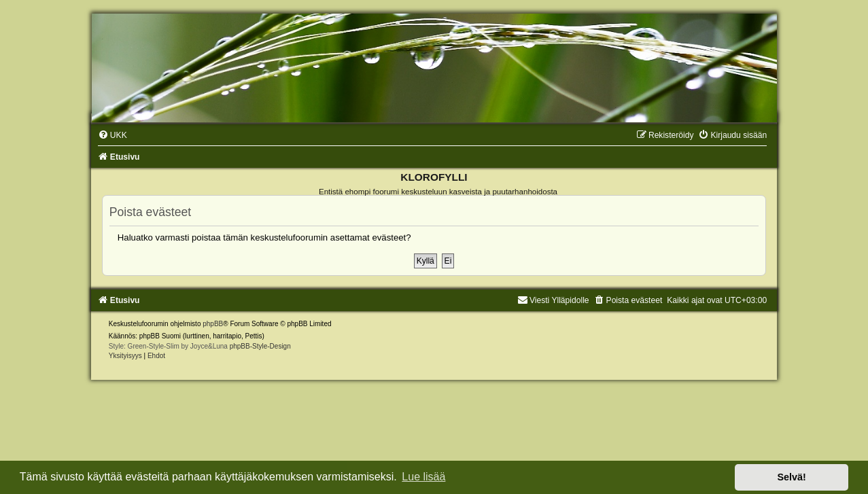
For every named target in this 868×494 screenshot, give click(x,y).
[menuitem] (112, 135)
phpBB (213, 324)
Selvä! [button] (791, 477)
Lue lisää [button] (423, 477)
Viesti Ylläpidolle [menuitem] (553, 300)
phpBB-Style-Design (260, 346)
